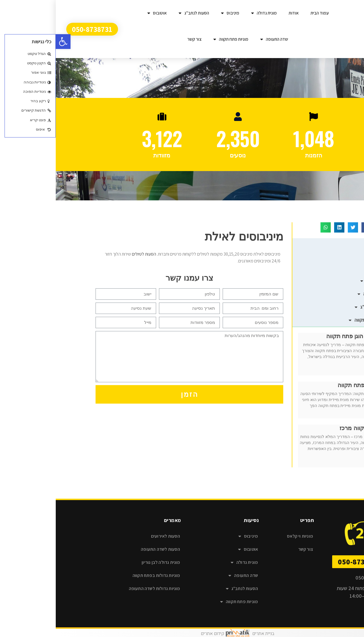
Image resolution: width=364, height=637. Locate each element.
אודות (238, 13)
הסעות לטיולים (88, 254)
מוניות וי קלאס (244, 536)
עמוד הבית (264, 13)
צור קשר (139, 39)
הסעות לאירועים (110, 536)
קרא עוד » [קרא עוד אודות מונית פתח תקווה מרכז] (329, 464)
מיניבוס (174, 13)
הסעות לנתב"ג (138, 13)
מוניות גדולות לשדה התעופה (99, 588)
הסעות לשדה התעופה (105, 549)
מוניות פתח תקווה (175, 39)
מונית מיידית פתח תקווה (310, 385)
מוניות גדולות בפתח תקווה (101, 575)
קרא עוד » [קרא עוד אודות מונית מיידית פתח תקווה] (329, 415)
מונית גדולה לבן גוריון (105, 562)
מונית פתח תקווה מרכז (311, 428)
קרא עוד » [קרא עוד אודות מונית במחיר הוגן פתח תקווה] (329, 372)
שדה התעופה (218, 39)
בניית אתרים (207, 634)
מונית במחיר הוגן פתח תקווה (304, 336)
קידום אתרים (157, 634)
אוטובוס (101, 13)
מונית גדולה (208, 13)
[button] (7, 42)
